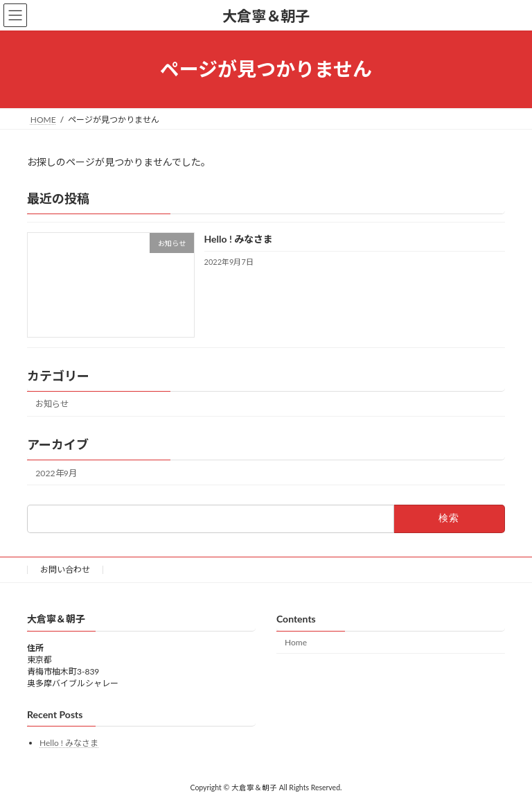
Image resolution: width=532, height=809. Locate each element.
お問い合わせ (65, 569)
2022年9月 (56, 472)
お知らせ (52, 404)
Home (296, 642)
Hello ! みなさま (239, 239)
